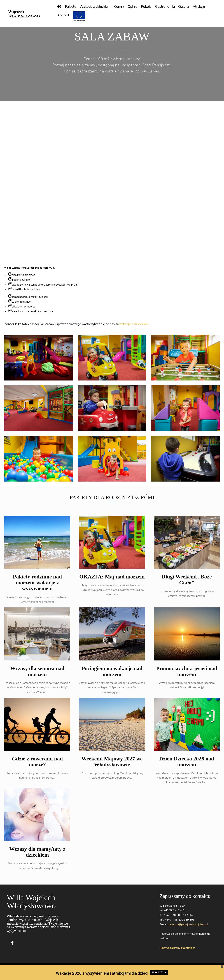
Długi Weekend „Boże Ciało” (187, 581)
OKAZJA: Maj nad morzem (112, 578)
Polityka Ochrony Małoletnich (177, 949)
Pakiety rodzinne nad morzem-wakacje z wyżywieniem (37, 584)
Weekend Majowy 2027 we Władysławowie (112, 763)
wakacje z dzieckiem (134, 325)
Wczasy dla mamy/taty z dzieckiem (37, 853)
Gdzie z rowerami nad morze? (37, 763)
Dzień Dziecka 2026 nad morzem (187, 763)
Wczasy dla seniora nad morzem (37, 672)
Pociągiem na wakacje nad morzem (112, 672)
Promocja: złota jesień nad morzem (187, 672)
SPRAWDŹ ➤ (159, 972)
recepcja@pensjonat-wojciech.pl (188, 926)
